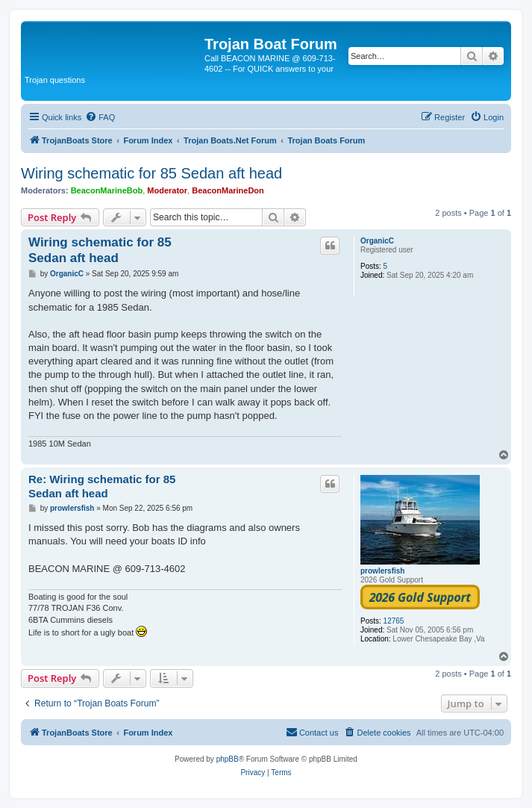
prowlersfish (382, 571)
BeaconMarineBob (107, 190)
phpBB (228, 759)
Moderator (167, 190)
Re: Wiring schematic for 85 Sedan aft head (102, 486)
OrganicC (377, 241)
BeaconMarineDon (228, 190)
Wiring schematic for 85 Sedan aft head (151, 173)
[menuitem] (100, 117)
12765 (394, 621)
